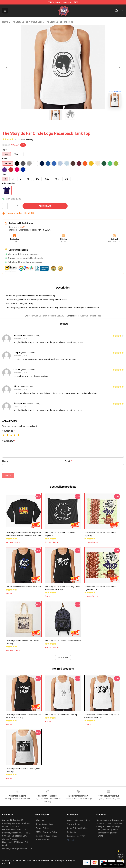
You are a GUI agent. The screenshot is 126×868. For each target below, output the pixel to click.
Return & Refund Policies (77, 828)
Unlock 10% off (121, 856)
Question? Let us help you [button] (113, 865)
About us (40, 820)
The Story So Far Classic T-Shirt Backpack (63, 641)
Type (4, 150)
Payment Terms (73, 824)
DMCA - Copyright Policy (46, 832)
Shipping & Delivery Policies (78, 820)
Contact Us (71, 832)
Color (5, 159)
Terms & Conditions (44, 824)
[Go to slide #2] (70, 115)
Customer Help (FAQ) (76, 836)
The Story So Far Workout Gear (27, 22)
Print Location (9, 183)
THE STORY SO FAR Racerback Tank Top (23, 587)
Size (4, 174)
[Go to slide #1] (56, 115)
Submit (8, 475)
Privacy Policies (43, 828)
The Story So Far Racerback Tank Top (61, 715)
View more (63, 658)
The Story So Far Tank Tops (59, 22)
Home (5, 22)
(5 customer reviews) (24, 140)
